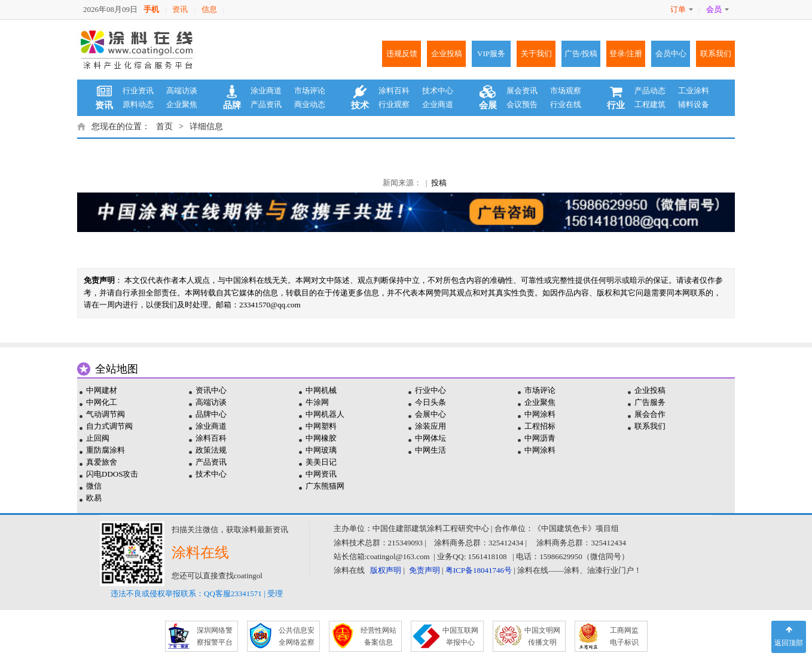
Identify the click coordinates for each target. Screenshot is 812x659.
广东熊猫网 (325, 486)
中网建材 (102, 390)
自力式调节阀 (109, 426)
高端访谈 (182, 91)
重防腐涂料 (106, 450)
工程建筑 (650, 104)
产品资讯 (266, 104)
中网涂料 (540, 414)
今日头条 (431, 402)
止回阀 (98, 438)
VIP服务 (491, 54)
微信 (94, 486)
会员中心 (671, 54)
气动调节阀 (106, 414)
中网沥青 (540, 438)
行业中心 (431, 390)
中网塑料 (321, 426)
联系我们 (716, 54)
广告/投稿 (581, 54)
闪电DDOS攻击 (112, 474)
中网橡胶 (321, 438)
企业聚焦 (182, 104)
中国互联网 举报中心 (460, 636)
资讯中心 (211, 390)
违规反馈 (402, 54)
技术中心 (438, 91)
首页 (164, 126)
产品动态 (650, 91)
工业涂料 (694, 91)
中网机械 (321, 390)
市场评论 (310, 91)
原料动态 (138, 104)
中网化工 (102, 402)
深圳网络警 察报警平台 (215, 636)
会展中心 (431, 414)
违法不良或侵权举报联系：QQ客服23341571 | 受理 (197, 594)
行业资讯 (138, 91)
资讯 (180, 9)
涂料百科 (394, 91)
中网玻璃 (321, 450)
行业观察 (394, 104)
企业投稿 (447, 54)
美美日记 (321, 462)
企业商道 (438, 104)
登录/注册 (626, 54)
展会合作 (650, 414)
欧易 (94, 498)
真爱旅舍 (102, 462)
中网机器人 (325, 414)
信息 (209, 9)
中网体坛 (431, 438)
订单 (682, 9)
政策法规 (211, 450)
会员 (718, 9)
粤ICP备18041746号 (479, 570)
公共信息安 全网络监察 (297, 636)
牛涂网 (317, 402)
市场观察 (566, 91)
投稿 (439, 183)
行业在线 (566, 104)
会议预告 (522, 104)
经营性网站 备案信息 (378, 636)
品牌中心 (211, 414)
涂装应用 (431, 426)
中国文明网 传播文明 (542, 636)
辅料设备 (694, 104)
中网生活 (431, 450)
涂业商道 (266, 91)
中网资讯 (321, 474)
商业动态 (310, 104)
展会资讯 (522, 91)
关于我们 (536, 54)
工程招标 (540, 426)
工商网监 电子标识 (624, 636)
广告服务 (650, 402)
